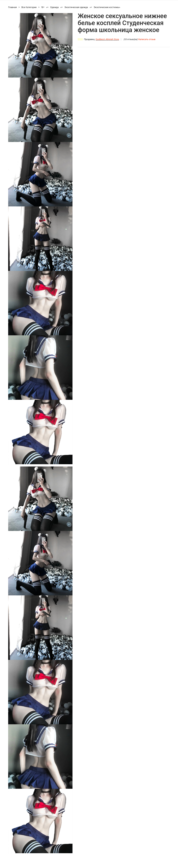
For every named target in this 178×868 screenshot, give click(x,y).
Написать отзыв (147, 39)
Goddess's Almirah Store (107, 39)
